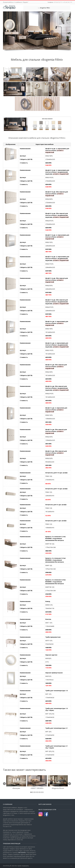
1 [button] (31, 792)
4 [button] (36, 792)
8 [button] (43, 792)
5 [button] (38, 792)
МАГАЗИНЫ (22, 852)
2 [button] (33, 792)
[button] (4, 784)
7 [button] (41, 792)
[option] (16, 783)
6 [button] (39, 792)
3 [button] (34, 792)
